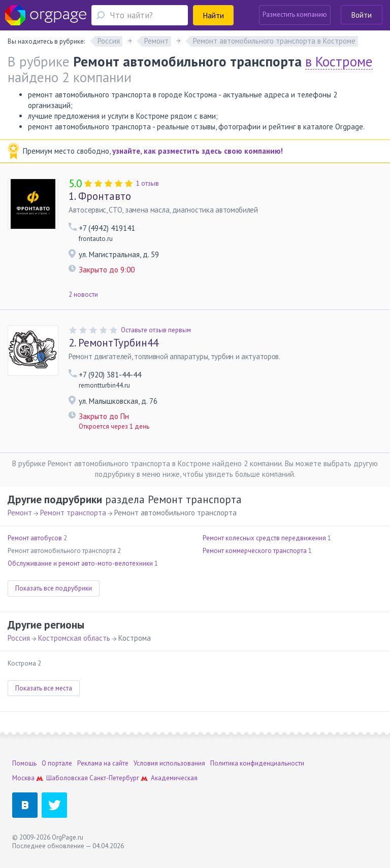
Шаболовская (67, 778)
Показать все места (44, 688)
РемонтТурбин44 (113, 343)
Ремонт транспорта (73, 513)
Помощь (24, 763)
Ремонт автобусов (35, 538)
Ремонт (20, 513)
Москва (23, 778)
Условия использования (169, 763)
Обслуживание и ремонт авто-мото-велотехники (80, 563)
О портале (57, 763)
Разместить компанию (295, 14)
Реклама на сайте (103, 763)
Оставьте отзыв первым (156, 330)
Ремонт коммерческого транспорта (255, 551)
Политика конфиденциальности (257, 763)
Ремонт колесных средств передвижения (264, 538)
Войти (362, 15)
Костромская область (74, 638)
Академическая (174, 778)
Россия (19, 638)
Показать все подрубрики (54, 588)
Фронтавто (100, 196)
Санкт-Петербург (114, 778)
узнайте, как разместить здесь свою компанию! (198, 151)
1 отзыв (148, 183)
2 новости (83, 294)
